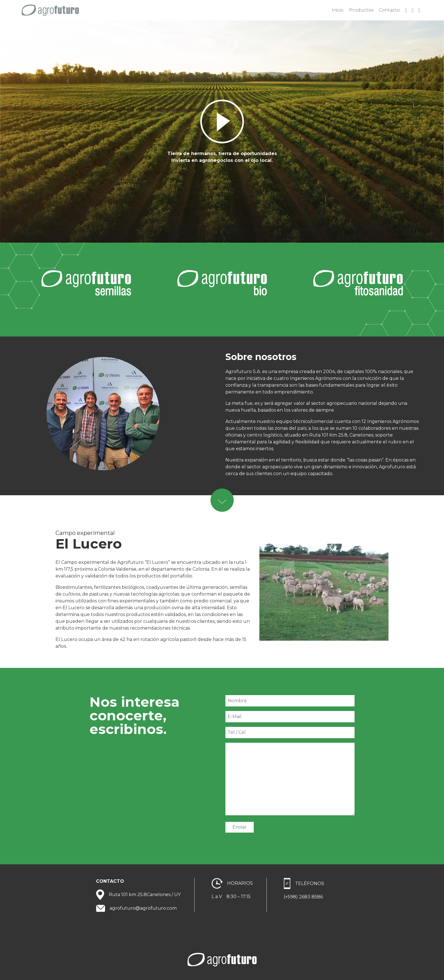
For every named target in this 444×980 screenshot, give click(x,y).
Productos (361, 10)
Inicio (338, 10)
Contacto (389, 10)
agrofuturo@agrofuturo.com (143, 908)
